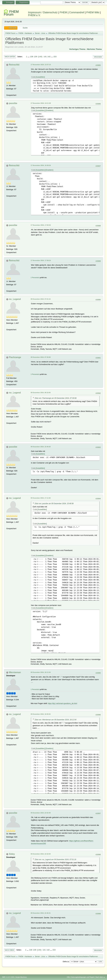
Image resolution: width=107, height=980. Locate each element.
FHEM (63, 12)
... (29, 57)
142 (49, 57)
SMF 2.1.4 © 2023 (8, 977)
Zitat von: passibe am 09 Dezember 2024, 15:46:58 (54, 504)
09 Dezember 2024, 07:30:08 (41, 357)
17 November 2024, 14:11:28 (41, 103)
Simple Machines (21, 977)
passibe (13, 103)
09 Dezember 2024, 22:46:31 (41, 913)
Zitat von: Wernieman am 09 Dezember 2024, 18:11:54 (55, 720)
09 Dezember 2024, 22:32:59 (41, 854)
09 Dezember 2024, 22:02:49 (41, 813)
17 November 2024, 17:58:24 (41, 260)
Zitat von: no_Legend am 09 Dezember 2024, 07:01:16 (55, 859)
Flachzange (15, 357)
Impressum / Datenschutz (43, 12)
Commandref (77, 12)
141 (45, 57)
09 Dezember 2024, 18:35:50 (41, 714)
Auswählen (40, 77)
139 (36, 57)
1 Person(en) (35, 278)
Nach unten (10, 57)
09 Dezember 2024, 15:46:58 (41, 447)
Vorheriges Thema (77, 49)
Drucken (98, 57)
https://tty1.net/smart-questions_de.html (63, 703)
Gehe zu (66, 962)
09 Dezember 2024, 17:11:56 (41, 498)
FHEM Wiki (93, 12)
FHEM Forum (11, 13)
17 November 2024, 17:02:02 (41, 225)
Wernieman (15, 672)
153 (55, 57)
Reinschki (14, 65)
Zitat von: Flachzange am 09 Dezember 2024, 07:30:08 (56, 398)
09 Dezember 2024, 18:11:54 (41, 672)
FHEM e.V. (34, 15)
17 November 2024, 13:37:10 (41, 65)
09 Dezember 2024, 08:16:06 (41, 393)
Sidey (12, 854)
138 (32, 57)
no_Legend (15, 299)
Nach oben (9, 950)
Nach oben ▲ (100, 977)
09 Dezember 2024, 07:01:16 (41, 299)
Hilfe (68, 977)
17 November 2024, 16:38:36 (41, 165)
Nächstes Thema (94, 49)
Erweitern (49, 110)
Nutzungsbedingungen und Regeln (83, 977)
